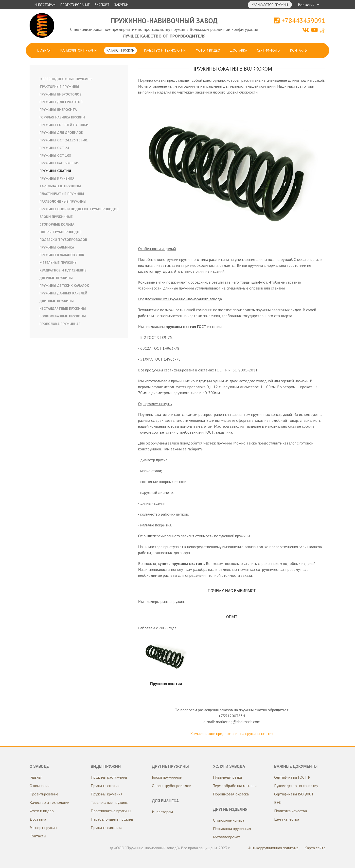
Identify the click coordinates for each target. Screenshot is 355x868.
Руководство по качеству (296, 786)
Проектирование (75, 5)
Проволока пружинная (60, 324)
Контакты (299, 50)
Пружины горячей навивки (64, 125)
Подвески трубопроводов (63, 240)
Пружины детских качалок (64, 286)
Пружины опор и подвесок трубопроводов (79, 209)
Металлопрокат (227, 837)
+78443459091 (300, 20)
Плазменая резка (227, 777)
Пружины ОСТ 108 (55, 155)
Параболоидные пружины (63, 201)
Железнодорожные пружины (66, 79)
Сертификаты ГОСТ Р (292, 777)
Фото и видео (208, 50)
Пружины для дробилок (61, 133)
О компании (40, 786)
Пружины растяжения (59, 163)
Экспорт (102, 5)
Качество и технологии (165, 50)
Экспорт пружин (43, 828)
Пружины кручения (57, 178)
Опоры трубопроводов (60, 232)
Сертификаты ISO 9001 (294, 794)
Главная (44, 50)
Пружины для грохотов (61, 102)
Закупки (121, 5)
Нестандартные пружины (63, 309)
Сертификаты (269, 50)
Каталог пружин (120, 50)
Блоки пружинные (56, 217)
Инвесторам (45, 5)
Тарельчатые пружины (60, 186)
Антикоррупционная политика (273, 848)
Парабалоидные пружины (113, 819)
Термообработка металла (235, 786)
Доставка (239, 50)
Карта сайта (315, 848)
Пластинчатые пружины (62, 194)
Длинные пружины (57, 301)
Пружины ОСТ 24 (54, 148)
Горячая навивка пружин (62, 117)
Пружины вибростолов (60, 94)
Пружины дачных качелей (63, 293)
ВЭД (278, 802)
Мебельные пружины (58, 263)
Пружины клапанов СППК (62, 255)
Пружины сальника (57, 247)
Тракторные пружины (59, 87)
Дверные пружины (56, 278)
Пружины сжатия (55, 171)
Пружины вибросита (58, 110)
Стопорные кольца (57, 224)
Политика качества (291, 811)
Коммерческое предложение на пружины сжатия (232, 733)
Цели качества (287, 819)
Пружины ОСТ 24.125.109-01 (64, 140)
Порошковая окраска (231, 794)
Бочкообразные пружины (63, 316)
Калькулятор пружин (270, 5)
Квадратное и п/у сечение (63, 270)
